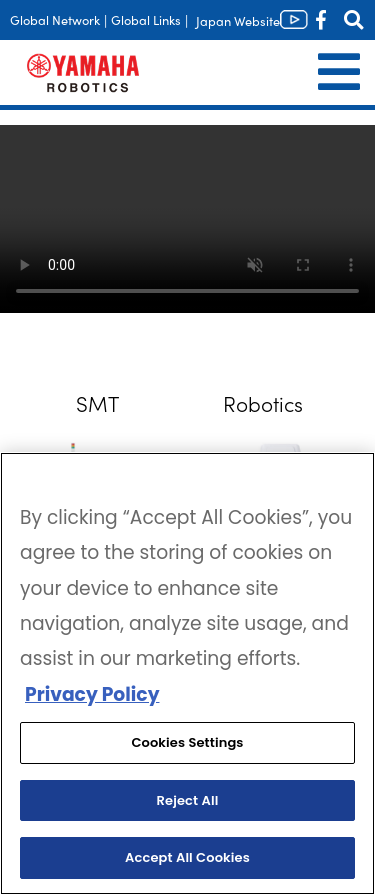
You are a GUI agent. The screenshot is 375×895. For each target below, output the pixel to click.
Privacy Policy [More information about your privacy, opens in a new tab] (92, 694)
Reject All (188, 800)
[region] (187, 673)
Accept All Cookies (187, 857)
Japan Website (238, 20)
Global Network (55, 19)
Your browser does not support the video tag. (187, 219)
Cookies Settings (187, 742)
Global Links (146, 19)
